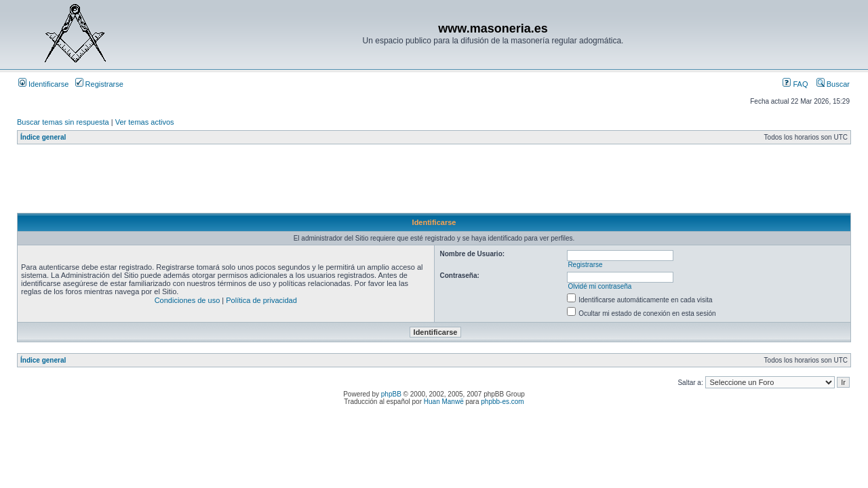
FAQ (795, 84)
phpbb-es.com (502, 402)
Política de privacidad (261, 300)
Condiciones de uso (188, 300)
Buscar (833, 84)
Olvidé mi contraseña (599, 286)
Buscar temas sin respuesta (63, 122)
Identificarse (43, 84)
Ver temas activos (145, 122)
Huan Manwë (444, 402)
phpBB (391, 394)
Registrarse (99, 84)
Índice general (43, 137)
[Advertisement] (264, 182)
